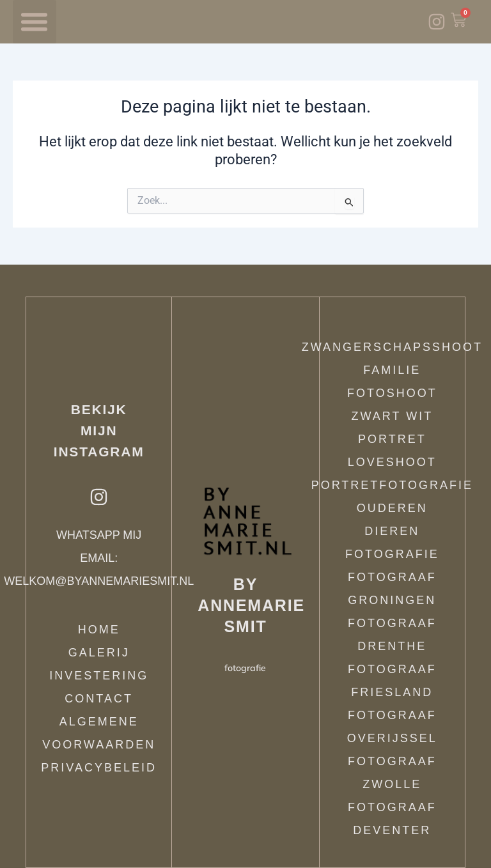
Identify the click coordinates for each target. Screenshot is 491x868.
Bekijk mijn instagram (99, 430)
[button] (35, 22)
